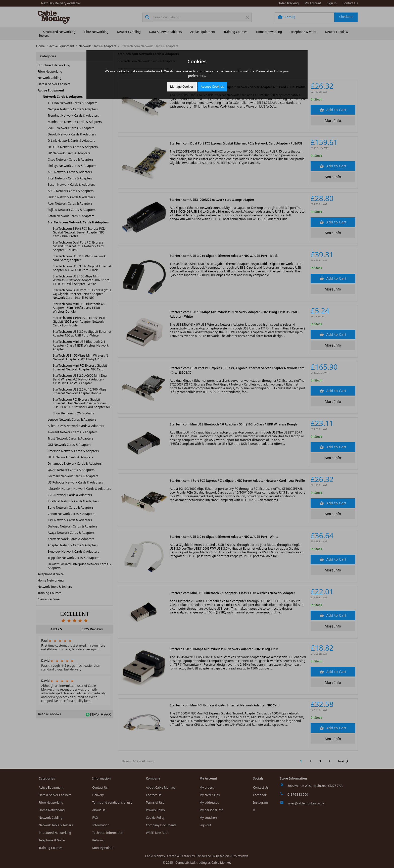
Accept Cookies (212, 87)
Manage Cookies (182, 87)
